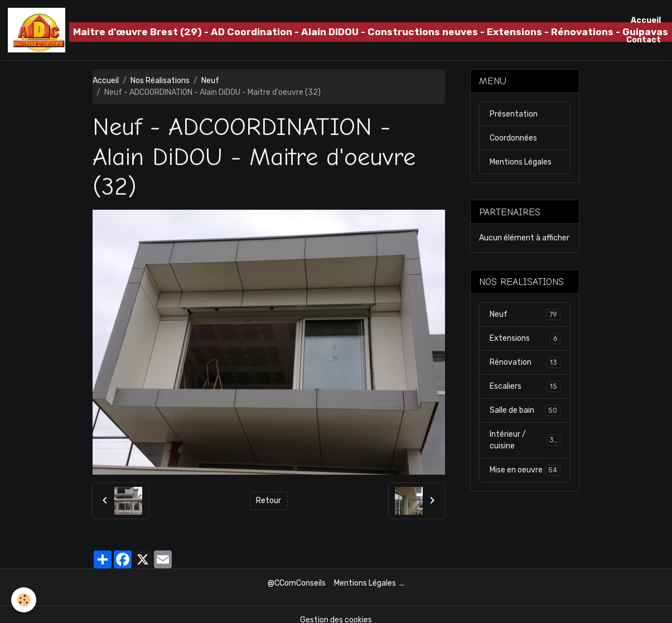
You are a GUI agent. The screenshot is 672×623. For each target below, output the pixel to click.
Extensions (525, 339)
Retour (269, 501)
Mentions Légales (521, 162)
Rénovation (525, 363)
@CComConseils (297, 583)
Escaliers (525, 387)
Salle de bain (525, 410)
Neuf (210, 81)
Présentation (514, 114)
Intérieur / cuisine (525, 440)
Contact (644, 40)
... (402, 583)
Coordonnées (513, 138)
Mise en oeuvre (525, 470)
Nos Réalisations (160, 81)
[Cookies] (24, 600)
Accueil (646, 20)
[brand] (311, 30)
